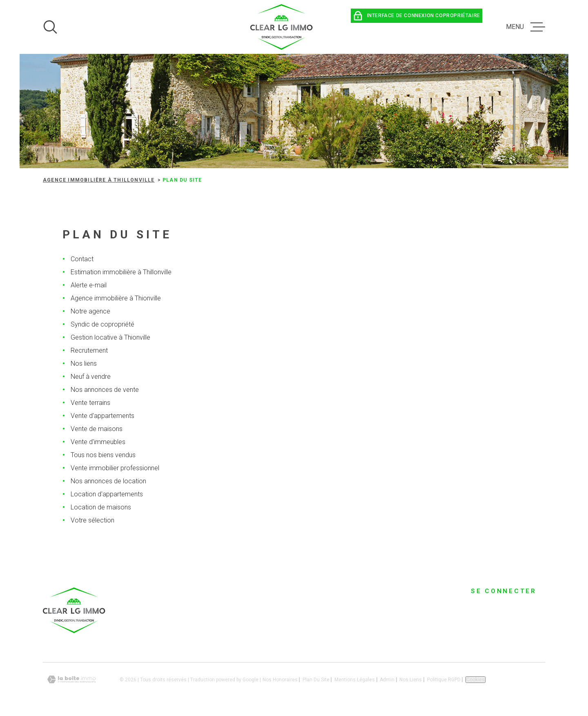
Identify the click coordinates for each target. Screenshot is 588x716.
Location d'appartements (107, 494)
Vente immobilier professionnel (115, 468)
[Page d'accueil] (282, 27)
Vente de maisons (97, 429)
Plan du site (316, 680)
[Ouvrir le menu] (526, 27)
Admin (387, 680)
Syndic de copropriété (102, 324)
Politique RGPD (444, 680)
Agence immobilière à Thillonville (99, 180)
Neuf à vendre (91, 377)
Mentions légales (355, 680)
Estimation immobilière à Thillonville (121, 272)
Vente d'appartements (102, 416)
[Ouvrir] (50, 27)
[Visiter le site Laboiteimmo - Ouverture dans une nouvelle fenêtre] (71, 679)
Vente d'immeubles (98, 442)
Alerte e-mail (89, 285)
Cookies (476, 680)
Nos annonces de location (108, 481)
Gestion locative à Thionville (110, 337)
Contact (82, 259)
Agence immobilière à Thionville (116, 298)
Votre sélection (92, 520)
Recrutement (89, 350)
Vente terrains (90, 403)
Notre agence (90, 311)
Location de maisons (101, 507)
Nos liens (84, 364)
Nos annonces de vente (105, 390)
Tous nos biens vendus (103, 455)
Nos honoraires (280, 680)
